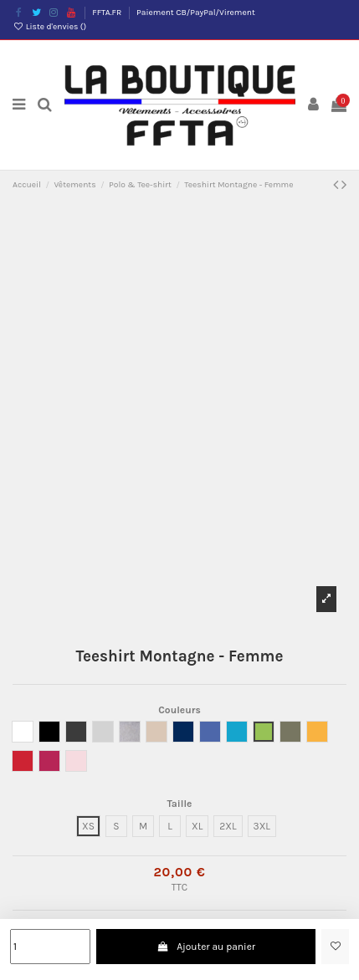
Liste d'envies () (49, 27)
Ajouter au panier (206, 947)
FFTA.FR (108, 13)
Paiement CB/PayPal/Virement (196, 13)
